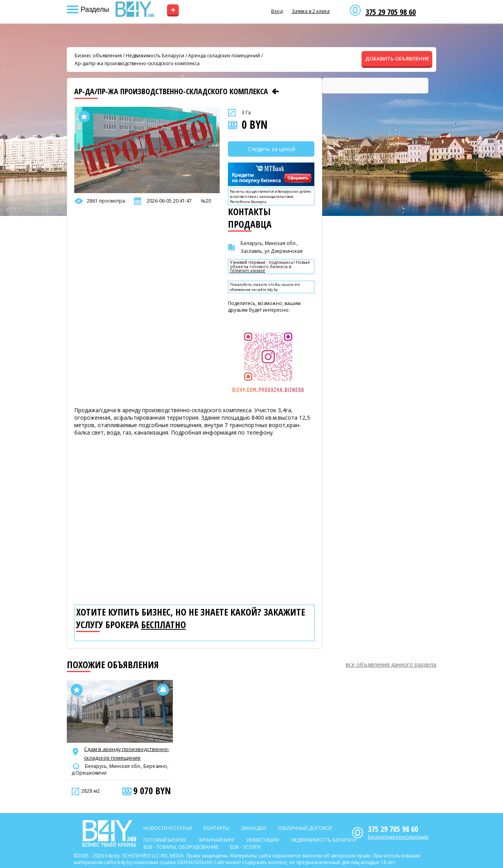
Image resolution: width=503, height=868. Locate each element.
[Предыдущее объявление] (275, 91)
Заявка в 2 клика (311, 11)
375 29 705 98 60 (391, 12)
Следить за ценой (271, 149)
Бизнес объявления (98, 56)
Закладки (253, 828)
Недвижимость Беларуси (155, 56)
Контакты (216, 828)
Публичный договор (305, 828)
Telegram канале (248, 271)
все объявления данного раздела (391, 664)
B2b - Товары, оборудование (181, 847)
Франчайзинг (217, 840)
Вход (277, 11)
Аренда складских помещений (224, 56)
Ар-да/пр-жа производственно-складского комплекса (137, 63)
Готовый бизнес (165, 840)
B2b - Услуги (245, 847)
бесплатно (163, 625)
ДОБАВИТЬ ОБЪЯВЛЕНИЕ (397, 58)
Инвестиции (263, 840)
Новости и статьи (168, 828)
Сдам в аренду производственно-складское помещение (127, 753)
